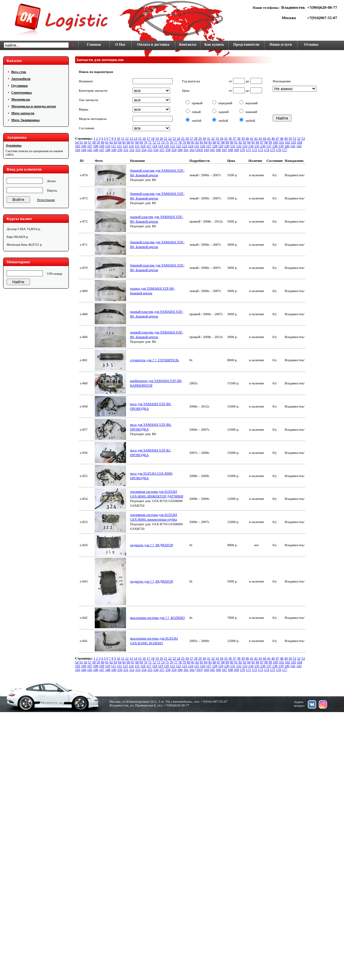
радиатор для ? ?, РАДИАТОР (152, 545)
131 (233, 146)
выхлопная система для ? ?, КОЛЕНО (157, 618)
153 (138, 150)
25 (183, 138)
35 (226, 138)
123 (185, 146)
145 (90, 150)
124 (191, 146)
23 (174, 138)
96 (258, 142)
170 (243, 150)
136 (263, 146)
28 (196, 138)
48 (282, 138)
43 (260, 138)
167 (224, 150)
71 (150, 142)
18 (153, 138)
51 (295, 138)
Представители (246, 44)
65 (124, 142)
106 (84, 146)
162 (192, 150)
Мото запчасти (23, 113)
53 (303, 138)
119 (160, 146)
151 (126, 150)
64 (120, 142)
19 (157, 138)
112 (119, 146)
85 (210, 142)
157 (162, 150)
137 (269, 146)
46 (273, 138)
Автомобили (21, 79)
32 (213, 138)
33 (217, 138)
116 (143, 146)
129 (221, 146)
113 (125, 146)
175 (273, 150)
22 (170, 138)
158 (168, 150)
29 (200, 138)
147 (102, 150)
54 (77, 142)
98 (266, 142)
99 (270, 142)
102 (288, 142)
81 (193, 142)
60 (103, 142)
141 (293, 146)
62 (111, 142)
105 (78, 146)
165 (212, 150)
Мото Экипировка (25, 120)
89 (227, 142)
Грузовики (19, 85)
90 (232, 142)
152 (132, 150)
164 (207, 150)
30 (204, 138)
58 (94, 142)
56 (86, 142)
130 (227, 146)
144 (84, 150)
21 (166, 138)
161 (186, 150)
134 (251, 146)
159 (174, 150)
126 (203, 146)
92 (240, 142)
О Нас (121, 44)
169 (237, 150)
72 (154, 142)
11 (123, 138)
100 (276, 142)
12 (127, 138)
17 (148, 138)
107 (90, 146)
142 (299, 146)
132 (239, 146)
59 (98, 142)
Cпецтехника (21, 92)
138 (275, 146)
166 (218, 150)
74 (163, 142)
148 (108, 150)
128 (215, 146)
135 (257, 146)
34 (222, 138)
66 (128, 142)
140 (287, 146)
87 (219, 142)
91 (236, 142)
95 (253, 142)
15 (140, 138)
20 (161, 138)
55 (81, 142)
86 (214, 142)
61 (107, 142)
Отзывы (311, 44)
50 (290, 138)
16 (144, 138)
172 (255, 150)
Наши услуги (281, 44)
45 (269, 138)
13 (131, 138)
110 (108, 146)
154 (144, 150)
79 (184, 142)
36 (230, 138)
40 (247, 138)
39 (243, 138)
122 (179, 146)
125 (197, 146)
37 (234, 138)
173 (261, 150)
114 (131, 146)
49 (286, 138)
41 (252, 138)
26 (187, 138)
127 (209, 146)
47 (278, 138)
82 (197, 142)
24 (178, 138)
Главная (94, 44)
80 (189, 142)
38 (239, 138)
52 (299, 138)
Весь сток (19, 72)
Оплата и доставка (153, 44)
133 (245, 146)
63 (116, 142)
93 (244, 142)
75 (167, 142)
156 (156, 150)
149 (114, 150)
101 (282, 142)
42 (256, 138)
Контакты (187, 44)
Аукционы (14, 145)
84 (206, 142)
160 (180, 150)
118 (155, 146)
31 (209, 138)
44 (264, 138)
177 (285, 150)
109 (102, 146)
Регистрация (46, 200)
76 (172, 142)
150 (120, 150)
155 (150, 150)
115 (137, 146)
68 (137, 142)
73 (158, 142)
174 (267, 150)
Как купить (214, 44)
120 (167, 146)
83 (202, 142)
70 (146, 142)
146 (96, 150)
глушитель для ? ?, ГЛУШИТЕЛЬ (154, 360)
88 (223, 142)
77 (176, 142)
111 (114, 146)
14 (136, 138)
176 (279, 150)
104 (300, 142)
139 (281, 146)
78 (180, 142)
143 (78, 150)
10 (118, 138)
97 (262, 142)
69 (141, 142)
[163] (199, 150)
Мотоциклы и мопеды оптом (34, 106)
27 (192, 138)
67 (133, 142)
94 (249, 142)
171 (248, 150)
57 (90, 142)
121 (173, 146)
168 (231, 150)
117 (149, 146)
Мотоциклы (21, 99)
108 (96, 146)
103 (293, 142)
